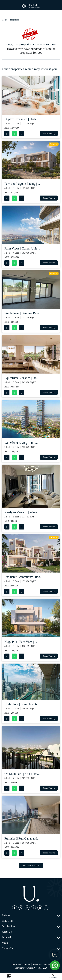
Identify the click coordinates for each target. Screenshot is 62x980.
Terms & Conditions (21, 964)
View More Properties (31, 866)
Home (5, 20)
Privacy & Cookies (42, 964)
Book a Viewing (49, 133)
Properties (15, 20)
